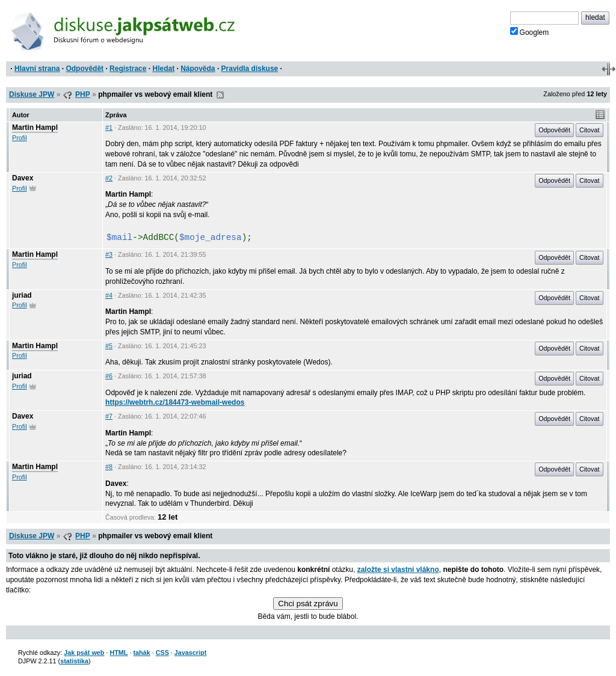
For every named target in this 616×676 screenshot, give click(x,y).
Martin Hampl (35, 128)
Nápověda (198, 69)
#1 (109, 128)
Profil (20, 138)
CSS (162, 653)
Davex (23, 178)
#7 (109, 416)
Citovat (590, 130)
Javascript (190, 653)
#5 (109, 346)
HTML (119, 653)
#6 (109, 376)
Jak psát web (84, 653)
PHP (83, 94)
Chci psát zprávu (308, 604)
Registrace (128, 69)
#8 (109, 467)
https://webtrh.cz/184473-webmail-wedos (175, 402)
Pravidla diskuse (250, 69)
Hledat (163, 69)
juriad (22, 295)
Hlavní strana (37, 69)
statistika (74, 661)
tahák (141, 653)
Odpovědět (85, 69)
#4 (109, 295)
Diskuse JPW (32, 94)
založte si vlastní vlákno (398, 570)
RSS (220, 95)
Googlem (530, 32)
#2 (109, 178)
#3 (109, 254)
